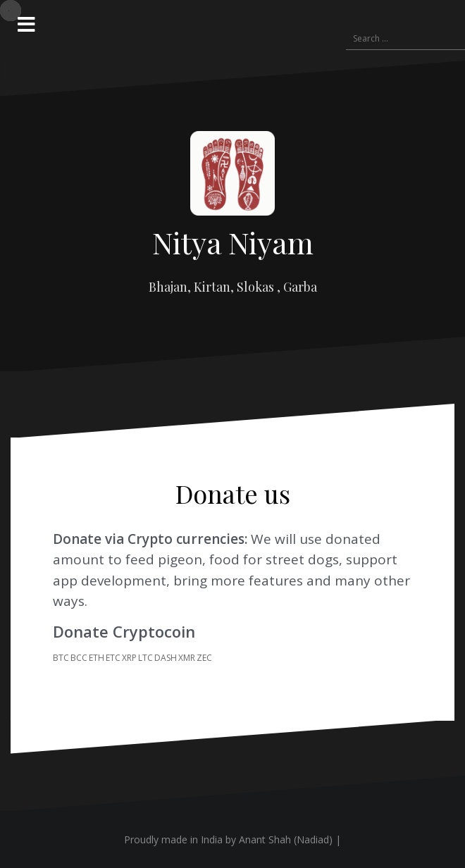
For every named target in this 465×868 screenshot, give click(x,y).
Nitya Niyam (233, 242)
